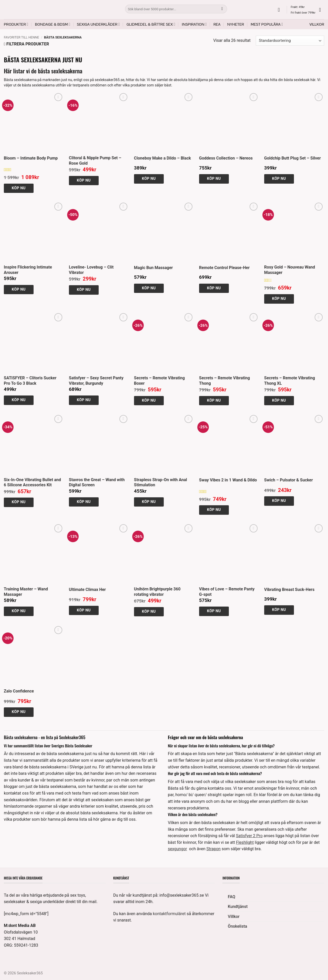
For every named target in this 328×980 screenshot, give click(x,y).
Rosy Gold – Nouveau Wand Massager (290, 270)
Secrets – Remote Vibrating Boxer (159, 381)
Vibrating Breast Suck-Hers (289, 590)
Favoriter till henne (22, 37)
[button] (281, 10)
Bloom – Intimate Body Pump (31, 158)
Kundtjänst (238, 907)
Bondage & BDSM (53, 24)
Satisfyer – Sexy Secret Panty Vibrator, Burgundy (96, 381)
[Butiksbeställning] (290, 41)
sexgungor (177, 849)
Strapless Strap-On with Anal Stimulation (161, 482)
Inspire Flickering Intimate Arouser (28, 270)
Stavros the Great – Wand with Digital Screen (97, 482)
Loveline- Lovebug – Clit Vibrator (91, 270)
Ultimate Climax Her (87, 590)
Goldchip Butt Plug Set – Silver (293, 158)
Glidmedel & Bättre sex (151, 24)
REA (217, 24)
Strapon (213, 849)
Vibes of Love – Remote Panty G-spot (227, 592)
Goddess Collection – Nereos (226, 158)
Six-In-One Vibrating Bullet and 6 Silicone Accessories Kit (32, 482)
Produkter (16, 24)
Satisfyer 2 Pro (249, 836)
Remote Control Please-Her (224, 268)
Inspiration (194, 24)
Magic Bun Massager (153, 268)
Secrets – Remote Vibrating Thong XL (290, 381)
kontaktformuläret (169, 914)
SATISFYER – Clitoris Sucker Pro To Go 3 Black (30, 381)
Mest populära (267, 24)
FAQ (232, 897)
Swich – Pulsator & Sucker (289, 480)
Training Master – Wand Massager (26, 592)
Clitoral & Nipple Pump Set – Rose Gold (95, 161)
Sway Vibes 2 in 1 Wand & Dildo (228, 480)
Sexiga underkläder (98, 24)
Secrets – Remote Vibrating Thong (224, 381)
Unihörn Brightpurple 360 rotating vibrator (157, 592)
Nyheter (236, 24)
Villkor (317, 24)
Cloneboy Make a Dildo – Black (162, 158)
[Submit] (222, 9)
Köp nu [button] (19, 188)
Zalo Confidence (19, 691)
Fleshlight (245, 842)
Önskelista (237, 926)
